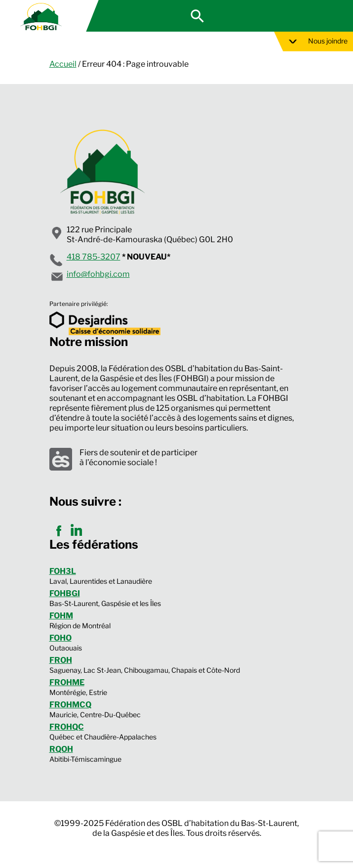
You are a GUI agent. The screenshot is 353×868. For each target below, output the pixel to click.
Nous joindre (318, 41)
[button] (197, 15)
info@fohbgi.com (98, 274)
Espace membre (302, 16)
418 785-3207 (94, 257)
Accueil (63, 64)
